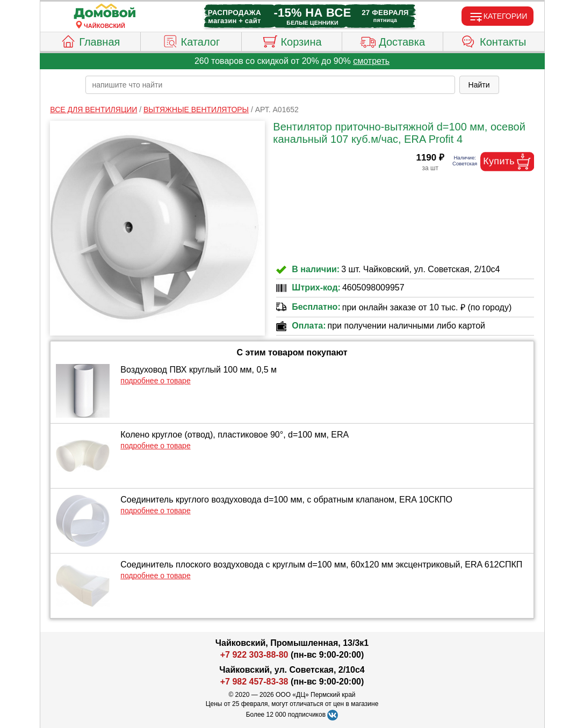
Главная (90, 40)
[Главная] (105, 12)
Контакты (493, 40)
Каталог (191, 40)
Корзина (291, 40)
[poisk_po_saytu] (270, 85)
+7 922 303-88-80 (254, 655)
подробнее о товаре (155, 381)
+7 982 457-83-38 (254, 682)
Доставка (392, 40)
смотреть (371, 61)
